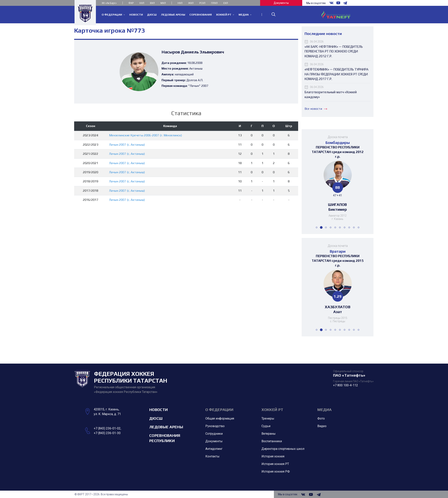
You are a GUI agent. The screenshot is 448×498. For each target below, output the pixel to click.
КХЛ (142, 3)
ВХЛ (152, 3)
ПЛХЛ (214, 3)
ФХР (131, 3)
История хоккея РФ (276, 471)
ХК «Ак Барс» (109, 3)
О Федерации (219, 410)
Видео (322, 426)
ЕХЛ (226, 3)
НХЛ (180, 3)
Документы (281, 3)
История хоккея (273, 456)
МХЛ (163, 3)
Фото (321, 418)
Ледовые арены (166, 427)
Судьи (266, 426)
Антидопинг (214, 449)
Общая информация (220, 418)
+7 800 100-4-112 (346, 385)
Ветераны (269, 434)
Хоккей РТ (272, 410)
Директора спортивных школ (283, 449)
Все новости (316, 109)
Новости (158, 410)
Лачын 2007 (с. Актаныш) (127, 145)
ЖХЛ (191, 3)
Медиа (325, 410)
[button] (317, 227)
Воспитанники (272, 441)
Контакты (212, 456)
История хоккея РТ (275, 464)
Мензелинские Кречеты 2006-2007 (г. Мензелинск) (145, 135)
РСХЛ (202, 3)
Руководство (215, 426)
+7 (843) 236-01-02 (107, 428)
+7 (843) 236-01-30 (107, 433)
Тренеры (268, 418)
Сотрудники (214, 434)
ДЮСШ (156, 418)
